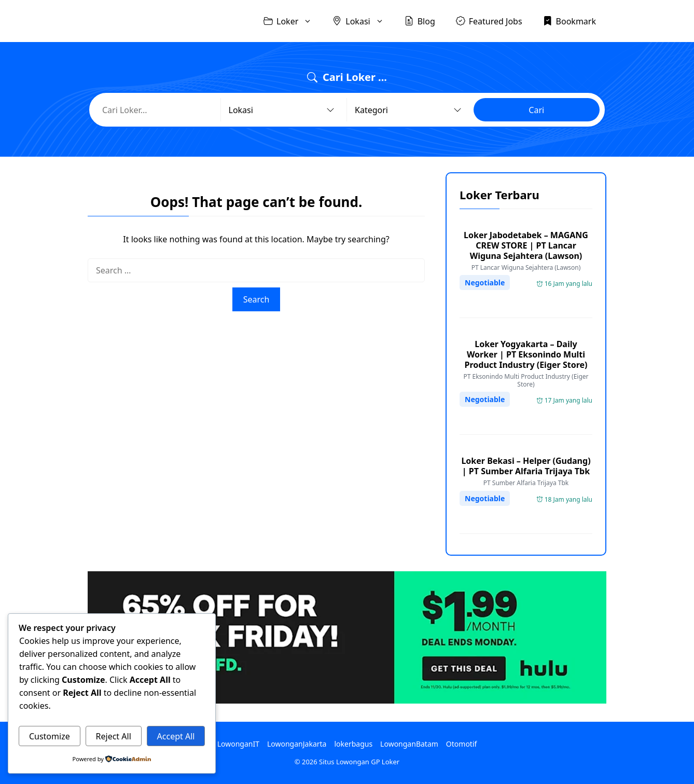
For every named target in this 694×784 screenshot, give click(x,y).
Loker (293, 21)
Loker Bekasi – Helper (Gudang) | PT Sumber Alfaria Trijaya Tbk (526, 466)
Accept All (176, 736)
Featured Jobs (489, 21)
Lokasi (363, 21)
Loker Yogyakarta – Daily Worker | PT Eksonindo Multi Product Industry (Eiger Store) (526, 354)
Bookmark (570, 21)
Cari (536, 110)
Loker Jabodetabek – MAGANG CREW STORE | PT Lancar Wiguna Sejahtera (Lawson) (526, 245)
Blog (420, 21)
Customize (50, 736)
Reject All (114, 736)
